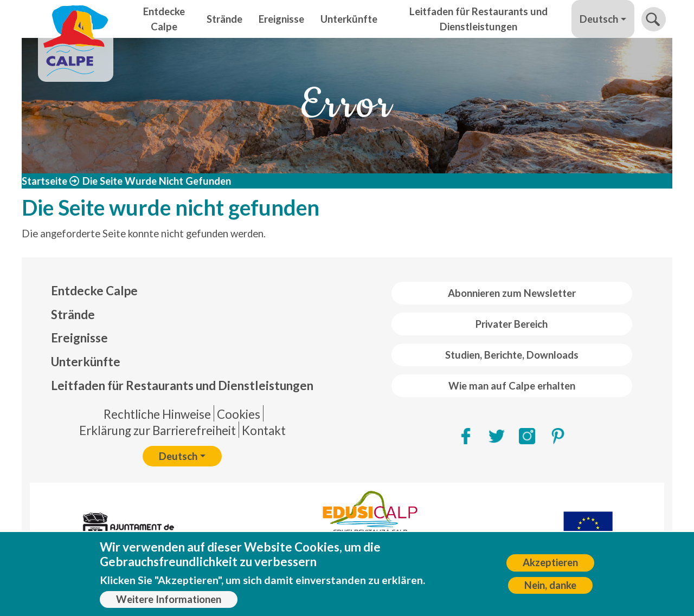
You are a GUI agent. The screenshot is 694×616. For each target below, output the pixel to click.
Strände (224, 19)
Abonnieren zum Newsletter (512, 293)
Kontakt (264, 430)
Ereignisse (281, 19)
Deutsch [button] (599, 19)
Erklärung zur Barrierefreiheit (158, 430)
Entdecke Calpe (164, 19)
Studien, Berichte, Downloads (512, 355)
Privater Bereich (512, 324)
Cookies (239, 414)
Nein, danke (550, 589)
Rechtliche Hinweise (157, 414)
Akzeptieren (550, 566)
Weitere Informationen (169, 602)
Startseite (44, 181)
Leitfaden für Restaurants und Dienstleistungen (478, 19)
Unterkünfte (349, 19)
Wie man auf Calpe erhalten (512, 386)
